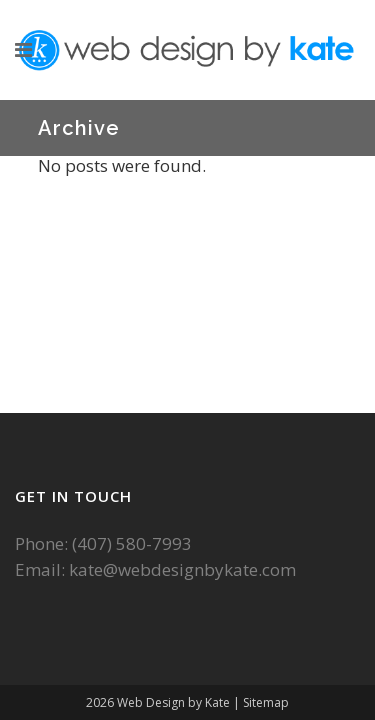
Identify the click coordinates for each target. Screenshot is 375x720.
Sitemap (266, 702)
